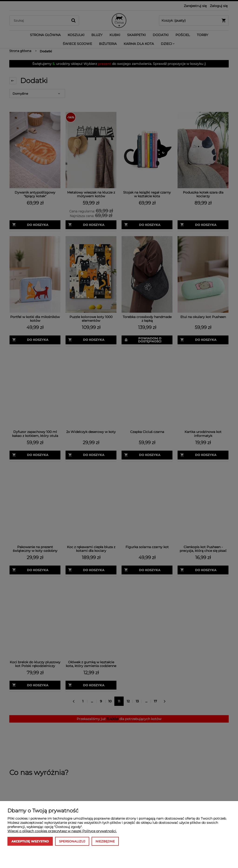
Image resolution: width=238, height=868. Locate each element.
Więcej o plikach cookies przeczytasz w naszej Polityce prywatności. (62, 831)
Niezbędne (105, 841)
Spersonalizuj (72, 841)
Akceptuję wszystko (30, 841)
